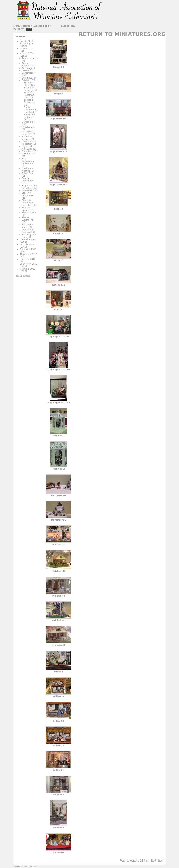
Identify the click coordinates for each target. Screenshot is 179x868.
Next (154, 860)
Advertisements (30, 58)
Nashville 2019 (28, 269)
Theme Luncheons (27, 219)
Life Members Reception (29, 143)
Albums (20, 37)
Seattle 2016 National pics (27, 42)
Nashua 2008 (41, 26)
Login (33, 866)
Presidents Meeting (27, 170)
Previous (131, 860)
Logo (24, 146)
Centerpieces (29, 73)
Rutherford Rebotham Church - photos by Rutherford (30, 97)
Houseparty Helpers (28, 133)
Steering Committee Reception (28, 203)
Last (160, 860)
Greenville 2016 (28, 249)
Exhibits (19, 29)
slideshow (68, 26)
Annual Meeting (26, 64)
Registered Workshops (28, 179)
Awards (26, 70)
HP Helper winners (27, 138)
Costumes (27, 78)
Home (27, 26)
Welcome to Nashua (28, 231)
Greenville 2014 (28, 239)
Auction (26, 68)
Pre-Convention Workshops (28, 161)
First (122, 860)
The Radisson (29, 213)
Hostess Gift (28, 127)
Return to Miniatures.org (122, 34)
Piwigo (27, 866)
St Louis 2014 (27, 244)
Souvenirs (27, 190)
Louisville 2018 (28, 259)
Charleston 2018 (28, 264)
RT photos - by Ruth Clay (29, 187)
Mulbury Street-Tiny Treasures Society (30, 86)
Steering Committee (28, 194)
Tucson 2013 (26, 48)
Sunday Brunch (26, 209)
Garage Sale (28, 122)
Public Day (27, 173)
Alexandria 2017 (28, 254)
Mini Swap (27, 149)
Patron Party (28, 154)
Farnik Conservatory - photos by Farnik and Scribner (31, 112)
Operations (28, 151)
